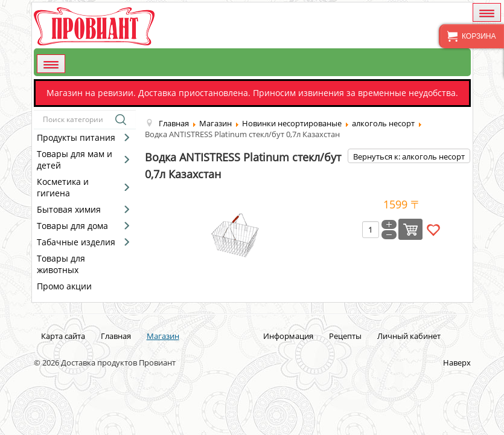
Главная (116, 336)
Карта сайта (63, 336)
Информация (288, 336)
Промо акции (64, 286)
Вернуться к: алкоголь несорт (409, 156)
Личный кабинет (409, 336)
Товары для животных (61, 264)
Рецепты (345, 336)
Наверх (457, 362)
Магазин (163, 336)
